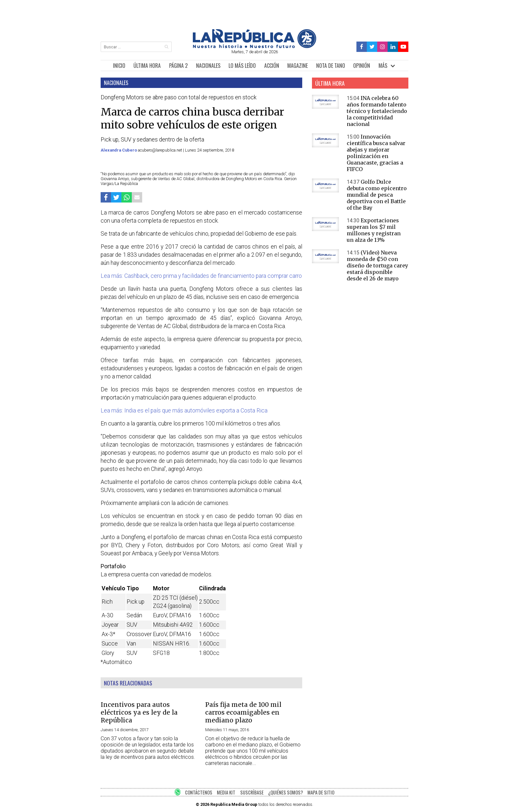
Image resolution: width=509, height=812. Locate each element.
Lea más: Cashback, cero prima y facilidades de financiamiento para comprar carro (201, 276)
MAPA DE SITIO (321, 792)
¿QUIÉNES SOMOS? (286, 792)
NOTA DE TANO (331, 66)
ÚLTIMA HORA (147, 66)
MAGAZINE (298, 66)
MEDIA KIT (226, 792)
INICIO (119, 66)
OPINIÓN (362, 66)
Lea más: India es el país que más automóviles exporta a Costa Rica (184, 411)
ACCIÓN (272, 66)
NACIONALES (208, 66)
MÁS (383, 66)
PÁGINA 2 (178, 66)
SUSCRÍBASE (252, 792)
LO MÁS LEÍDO (242, 66)
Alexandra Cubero (119, 150)
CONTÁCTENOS (199, 792)
